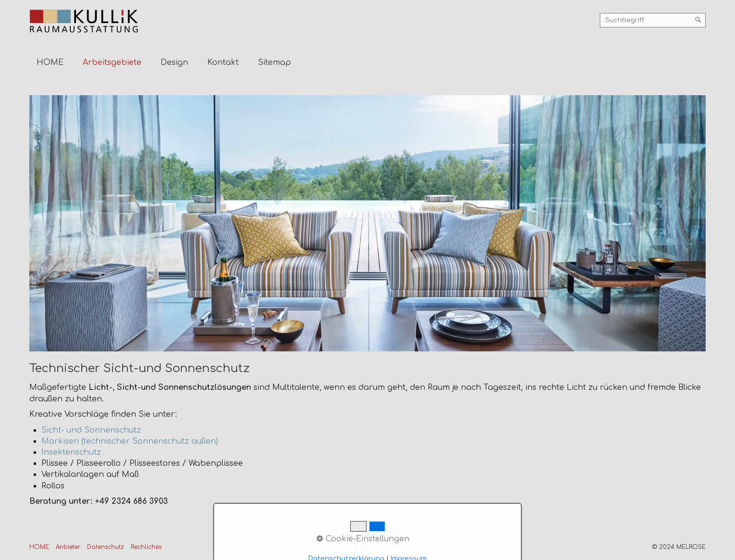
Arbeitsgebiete (112, 62)
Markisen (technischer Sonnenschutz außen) (130, 441)
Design (174, 62)
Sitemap (274, 62)
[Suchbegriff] (653, 20)
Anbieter (68, 547)
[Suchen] (698, 20)
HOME (50, 62)
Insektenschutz (71, 452)
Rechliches (146, 547)
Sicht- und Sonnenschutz (91, 430)
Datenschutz (106, 547)
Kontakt (223, 62)
